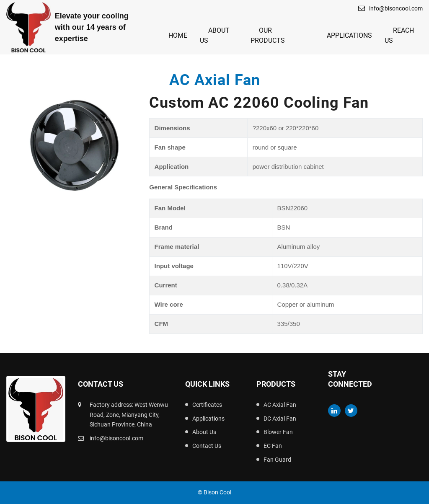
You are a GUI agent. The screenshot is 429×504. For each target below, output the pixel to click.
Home (178, 35)
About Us (215, 35)
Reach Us (399, 35)
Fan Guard (277, 460)
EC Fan (273, 446)
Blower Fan (278, 432)
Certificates (207, 405)
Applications (349, 35)
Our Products (268, 35)
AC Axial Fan (280, 405)
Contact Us (207, 446)
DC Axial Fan (280, 419)
